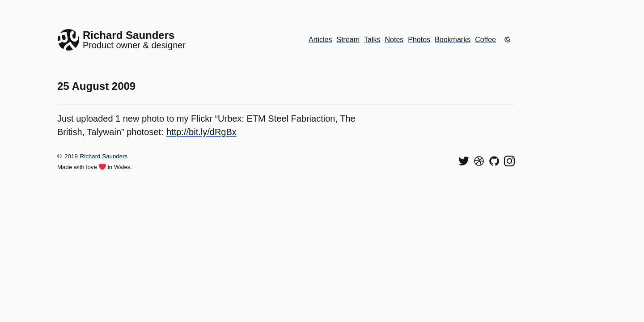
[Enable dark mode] (508, 39)
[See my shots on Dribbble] (479, 161)
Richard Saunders (104, 156)
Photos (419, 40)
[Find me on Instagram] (509, 161)
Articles (320, 40)
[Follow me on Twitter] (464, 161)
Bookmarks (453, 40)
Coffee (485, 40)
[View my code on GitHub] (494, 161)
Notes (394, 40)
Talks (372, 40)
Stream (348, 40)
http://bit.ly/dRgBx (201, 132)
